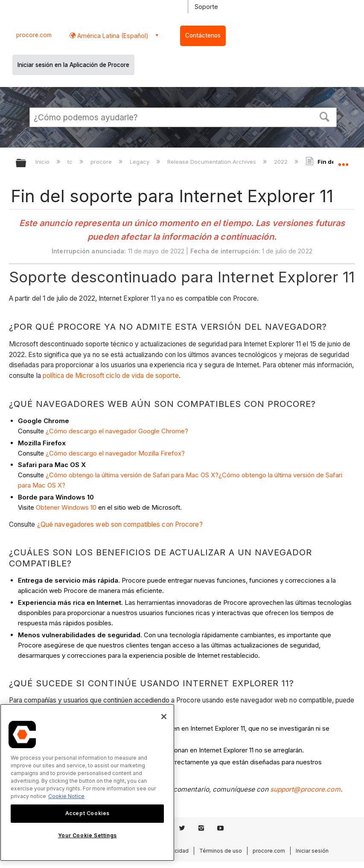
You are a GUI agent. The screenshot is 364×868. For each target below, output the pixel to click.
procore (102, 162)
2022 (282, 162)
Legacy (140, 162)
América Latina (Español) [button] (112, 36)
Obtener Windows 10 (67, 507)
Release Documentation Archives (213, 162)
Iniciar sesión (312, 851)
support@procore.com (305, 789)
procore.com (34, 35)
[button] (325, 116)
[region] (87, 782)
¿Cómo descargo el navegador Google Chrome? (117, 431)
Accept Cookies (87, 813)
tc (71, 162)
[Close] (164, 717)
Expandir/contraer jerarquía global (26, 164)
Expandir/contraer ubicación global (343, 160)
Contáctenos (203, 35)
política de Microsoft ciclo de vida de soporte (111, 376)
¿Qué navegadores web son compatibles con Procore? (120, 524)
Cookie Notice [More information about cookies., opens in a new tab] (66, 796)
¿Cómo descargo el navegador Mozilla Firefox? (115, 453)
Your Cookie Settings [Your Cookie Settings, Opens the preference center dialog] (87, 835)
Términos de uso (221, 851)
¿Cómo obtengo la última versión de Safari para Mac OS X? (132, 475)
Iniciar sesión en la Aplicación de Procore (73, 65)
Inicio (43, 162)
